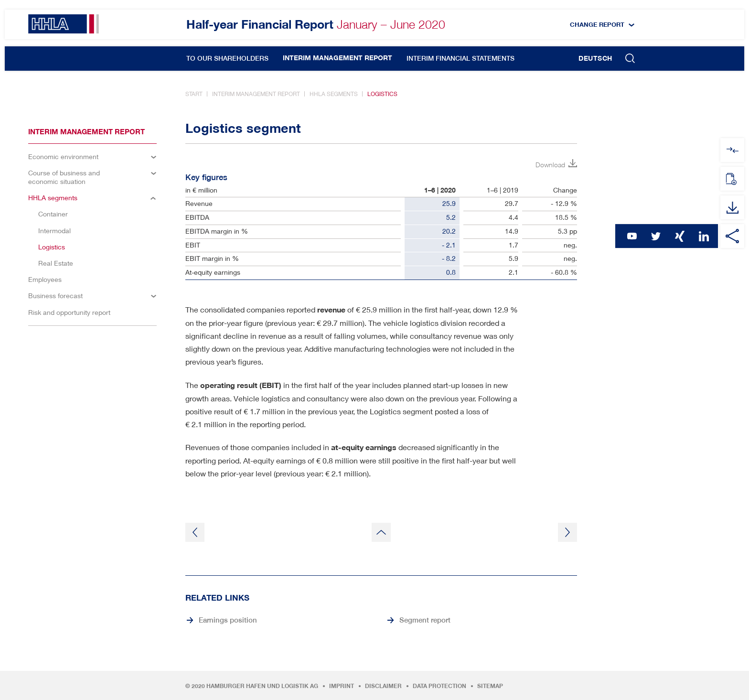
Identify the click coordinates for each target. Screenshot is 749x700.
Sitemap (490, 686)
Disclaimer (383, 686)
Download (550, 165)
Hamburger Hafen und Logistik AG (262, 686)
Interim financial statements (460, 58)
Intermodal (54, 231)
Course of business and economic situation (64, 177)
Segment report (425, 620)
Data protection (439, 686)
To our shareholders (227, 58)
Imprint (342, 686)
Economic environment (63, 156)
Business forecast (55, 296)
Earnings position (228, 620)
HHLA (64, 24)
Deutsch (595, 58)
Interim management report (337, 58)
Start (194, 94)
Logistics (382, 94)
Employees (45, 279)
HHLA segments (334, 94)
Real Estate (56, 263)
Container (53, 214)
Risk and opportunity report (69, 312)
